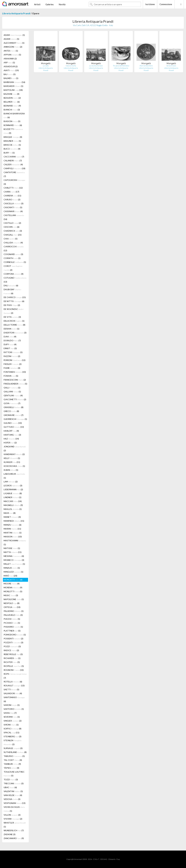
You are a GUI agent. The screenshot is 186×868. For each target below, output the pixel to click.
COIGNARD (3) (13, 254)
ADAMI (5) (11, 39)
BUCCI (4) (12, 149)
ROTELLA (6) (13, 682)
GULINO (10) (13, 423)
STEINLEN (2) (13, 742)
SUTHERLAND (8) (15, 752)
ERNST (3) (10, 348)
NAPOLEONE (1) (14, 599)
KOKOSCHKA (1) (14, 466)
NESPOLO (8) (12, 603)
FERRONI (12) (15, 360)
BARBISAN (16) (14, 82)
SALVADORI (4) (13, 693)
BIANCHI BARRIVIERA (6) (14, 115)
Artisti (37, 4)
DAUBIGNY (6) (13, 291)
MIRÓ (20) (10, 576)
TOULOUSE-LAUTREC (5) (14, 774)
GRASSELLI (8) (14, 407)
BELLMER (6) (12, 102)
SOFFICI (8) (12, 729)
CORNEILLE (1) (15, 262)
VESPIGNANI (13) (15, 803)
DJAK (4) (10, 337)
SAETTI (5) (11, 689)
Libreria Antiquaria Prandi (16, 13)
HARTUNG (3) (12, 435)
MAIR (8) (10, 513)
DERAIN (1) (11, 329)
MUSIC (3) (11, 595)
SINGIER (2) (13, 721)
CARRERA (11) (12, 196)
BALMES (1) (11, 78)
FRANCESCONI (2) (15, 380)
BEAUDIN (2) (12, 98)
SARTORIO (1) (14, 709)
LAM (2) (11, 482)
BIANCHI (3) (12, 110)
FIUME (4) (12, 368)
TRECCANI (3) (14, 783)
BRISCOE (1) (12, 145)
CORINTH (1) (12, 258)
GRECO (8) (11, 411)
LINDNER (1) (12, 497)
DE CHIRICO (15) (15, 297)
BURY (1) (9, 153)
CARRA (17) (11, 192)
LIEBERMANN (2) (13, 489)
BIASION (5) (12, 121)
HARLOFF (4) (11, 431)
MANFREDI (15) (14, 521)
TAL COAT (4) (13, 760)
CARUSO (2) (12, 200)
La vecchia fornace (96, 66)
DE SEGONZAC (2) (14, 311)
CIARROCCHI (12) (14, 248)
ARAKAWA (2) (10, 59)
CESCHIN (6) (11, 227)
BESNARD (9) (12, 106)
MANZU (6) (12, 525)
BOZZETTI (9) (13, 131)
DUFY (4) (10, 344)
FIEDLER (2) (13, 364)
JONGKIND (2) (15, 448)
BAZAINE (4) (11, 94)
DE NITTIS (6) (14, 301)
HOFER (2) (10, 443)
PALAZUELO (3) (13, 615)
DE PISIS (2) (12, 305)
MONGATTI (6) (13, 580)
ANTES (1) (11, 51)
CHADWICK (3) (13, 231)
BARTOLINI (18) (13, 90)
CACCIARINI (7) (14, 157)
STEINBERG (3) (12, 736)
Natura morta (71, 66)
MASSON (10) (13, 537)
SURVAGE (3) (13, 748)
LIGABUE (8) (13, 493)
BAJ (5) (10, 74)
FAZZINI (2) (12, 356)
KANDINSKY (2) (14, 454)
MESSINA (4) (14, 556)
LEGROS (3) (13, 485)
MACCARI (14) (13, 501)
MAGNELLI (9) (13, 505)
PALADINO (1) (14, 611)
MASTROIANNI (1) (15, 542)
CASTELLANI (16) (14, 217)
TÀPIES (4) (11, 768)
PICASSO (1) (12, 623)
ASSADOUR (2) (11, 66)
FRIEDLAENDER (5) (15, 384)
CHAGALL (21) (13, 235)
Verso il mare (171, 66)
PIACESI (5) (12, 619)
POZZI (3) (12, 646)
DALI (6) (11, 285)
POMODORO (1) (15, 635)
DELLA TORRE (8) (14, 325)
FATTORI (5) (13, 352)
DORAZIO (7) (12, 340)
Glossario (112, 859)
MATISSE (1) (12, 548)
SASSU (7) (10, 713)
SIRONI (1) (11, 725)
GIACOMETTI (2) (15, 399)
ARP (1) (9, 62)
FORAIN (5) (11, 376)
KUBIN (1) (11, 470)
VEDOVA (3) (12, 799)
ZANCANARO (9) (14, 838)
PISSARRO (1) (13, 627)
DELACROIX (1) (14, 321)
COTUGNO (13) (15, 280)
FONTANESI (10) (15, 372)
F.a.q (118, 859)
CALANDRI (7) (13, 161)
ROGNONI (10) (14, 670)
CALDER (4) (13, 164)
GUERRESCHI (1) (15, 419)
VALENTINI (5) (13, 791)
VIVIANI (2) (13, 819)
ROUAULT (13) (14, 686)
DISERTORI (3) (15, 333)
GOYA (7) (12, 403)
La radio (46, 66)
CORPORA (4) (14, 274)
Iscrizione (150, 4)
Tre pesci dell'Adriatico (121, 66)
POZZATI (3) (13, 642)
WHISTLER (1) (15, 825)
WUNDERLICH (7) (14, 830)
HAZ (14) (11, 439)
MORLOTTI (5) (13, 591)
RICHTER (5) (12, 662)
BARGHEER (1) (13, 86)
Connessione (166, 4)
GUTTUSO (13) (14, 427)
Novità (62, 4)
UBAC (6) (10, 787)
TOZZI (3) (11, 779)
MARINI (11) (12, 529)
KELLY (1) (12, 458)
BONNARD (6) (13, 125)
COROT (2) (13, 268)
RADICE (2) (11, 650)
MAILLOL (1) (13, 509)
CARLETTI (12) (13, 188)
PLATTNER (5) (12, 631)
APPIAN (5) (12, 55)
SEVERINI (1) (12, 717)
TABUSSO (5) (14, 756)
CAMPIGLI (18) (14, 168)
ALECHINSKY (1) (14, 43)
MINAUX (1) (12, 568)
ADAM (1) (14, 35)
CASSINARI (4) (13, 211)
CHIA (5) (11, 239)
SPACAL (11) (11, 732)
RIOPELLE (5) (14, 666)
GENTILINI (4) (13, 395)
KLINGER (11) (12, 462)
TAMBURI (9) (12, 764)
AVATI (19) (11, 70)
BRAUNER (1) (12, 141)
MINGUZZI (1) (13, 572)
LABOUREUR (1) (14, 476)
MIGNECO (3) (14, 560)
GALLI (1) (12, 388)
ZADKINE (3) (10, 834)
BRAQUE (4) (13, 137)
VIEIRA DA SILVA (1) (14, 809)
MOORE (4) (12, 584)
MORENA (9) (13, 587)
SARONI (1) (12, 705)
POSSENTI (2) (13, 639)
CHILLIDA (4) (13, 243)
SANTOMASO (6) (14, 699)
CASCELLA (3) (14, 203)
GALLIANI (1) (12, 392)
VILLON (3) (12, 815)
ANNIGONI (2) (13, 47)
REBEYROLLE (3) (13, 654)
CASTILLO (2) (12, 223)
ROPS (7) (15, 676)
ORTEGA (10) (12, 607)
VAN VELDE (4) (13, 795)
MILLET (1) (14, 564)
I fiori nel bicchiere (146, 66)
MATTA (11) (13, 552)
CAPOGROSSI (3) (14, 182)
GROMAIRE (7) (14, 415)
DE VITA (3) (12, 317)
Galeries (50, 4)
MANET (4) (12, 517)
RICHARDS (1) (12, 658)
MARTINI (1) (13, 533)
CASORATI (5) (13, 207)
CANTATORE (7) (14, 174)
